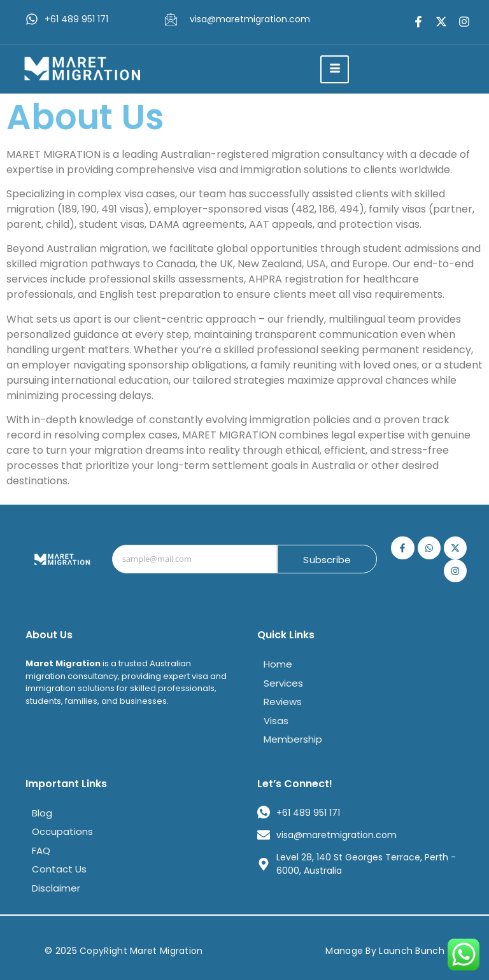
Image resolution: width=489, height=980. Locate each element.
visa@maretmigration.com (250, 19)
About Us (49, 635)
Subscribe (327, 560)
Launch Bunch (412, 951)
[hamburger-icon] (335, 69)
